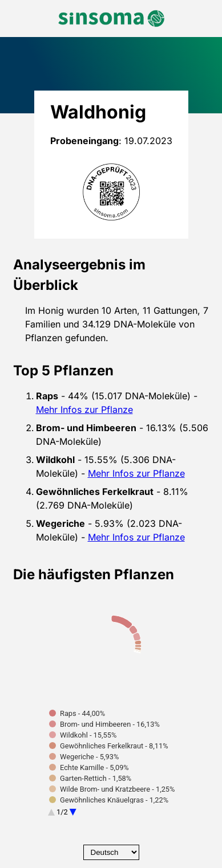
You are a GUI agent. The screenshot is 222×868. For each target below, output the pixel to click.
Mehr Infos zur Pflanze (84, 410)
